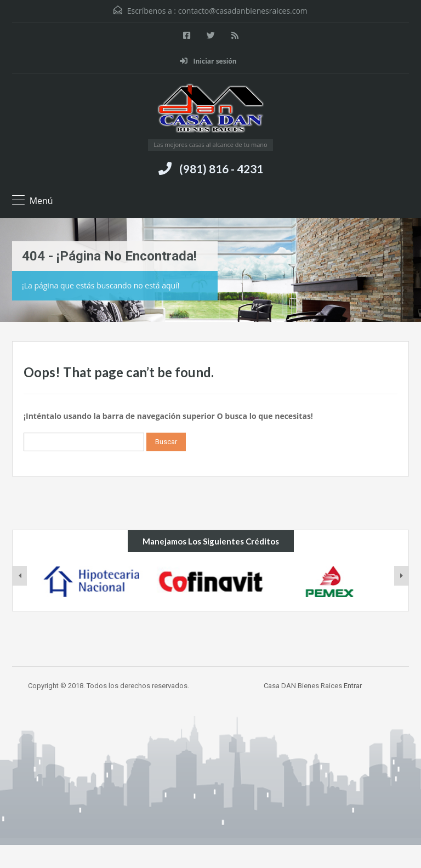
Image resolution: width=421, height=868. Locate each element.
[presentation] (20, 576)
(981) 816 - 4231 (221, 169)
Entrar (353, 686)
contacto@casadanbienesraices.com (243, 11)
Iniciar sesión (208, 61)
